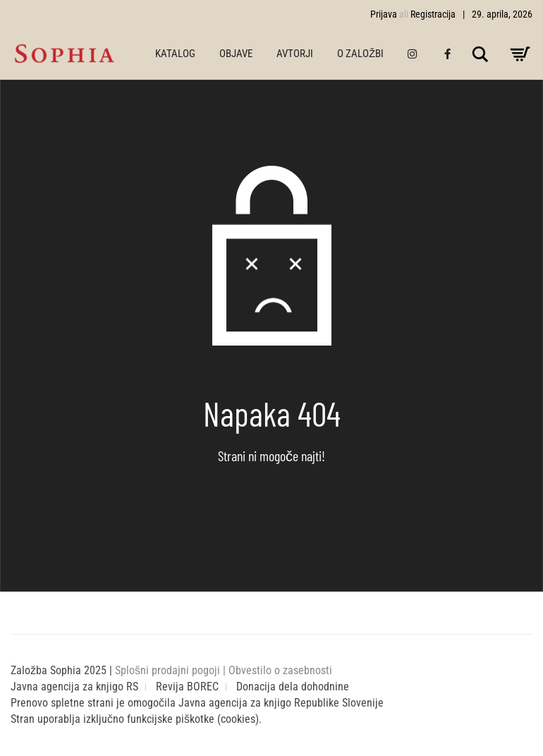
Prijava (384, 14)
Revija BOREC (187, 687)
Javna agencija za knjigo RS (74, 687)
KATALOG (175, 54)
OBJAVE (236, 54)
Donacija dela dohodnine (293, 687)
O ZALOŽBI (360, 54)
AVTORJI (295, 54)
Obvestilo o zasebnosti (280, 670)
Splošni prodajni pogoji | (172, 670)
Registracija (433, 14)
